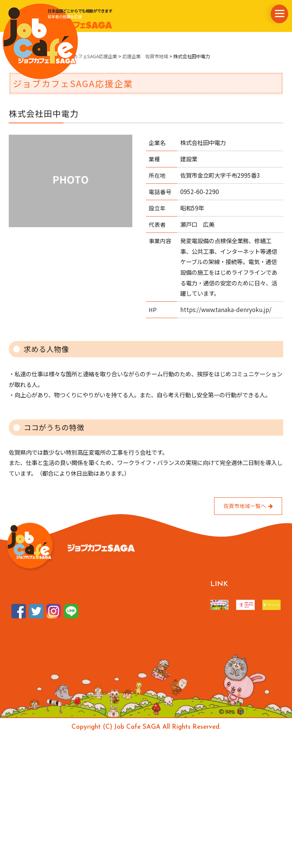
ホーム (16, 56)
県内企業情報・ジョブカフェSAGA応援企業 (72, 56)
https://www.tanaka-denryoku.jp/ (226, 309)
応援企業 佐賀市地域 (145, 56)
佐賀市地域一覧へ (248, 506)
